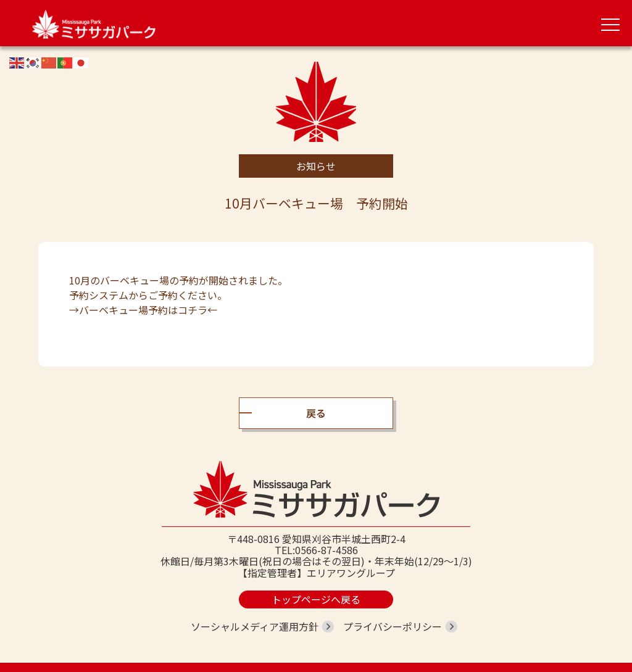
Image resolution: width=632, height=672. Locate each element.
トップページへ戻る (316, 599)
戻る (316, 413)
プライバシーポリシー (393, 626)
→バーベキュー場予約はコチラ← (143, 310)
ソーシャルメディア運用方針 (255, 626)
